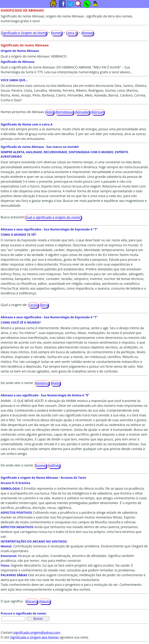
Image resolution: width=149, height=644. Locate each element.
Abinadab (83, 112)
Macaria (32, 601)
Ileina (44, 305)
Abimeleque (65, 112)
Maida (56, 383)
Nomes (57, 33)
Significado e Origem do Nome (24, 33)
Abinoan (98, 112)
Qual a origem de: (14, 305)
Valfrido (54, 465)
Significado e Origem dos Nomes (34, 637)
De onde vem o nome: (17, 383)
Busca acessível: (13, 217)
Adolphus (42, 383)
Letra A (72, 33)
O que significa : (13, 601)
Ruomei (41, 465)
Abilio (50, 112)
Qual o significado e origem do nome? (53, 217)
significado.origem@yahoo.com (37, 632)
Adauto (45, 601)
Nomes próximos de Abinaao (22, 112)
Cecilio (33, 305)
